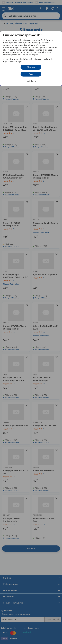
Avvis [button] (31, 74)
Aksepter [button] (31, 67)
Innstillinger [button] (31, 81)
